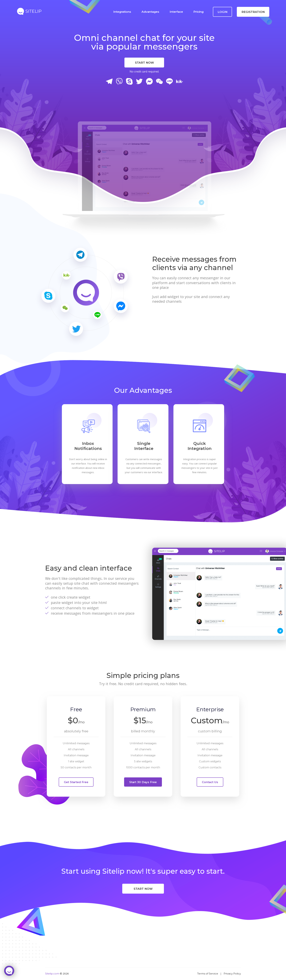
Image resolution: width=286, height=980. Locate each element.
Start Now (144, 63)
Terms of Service (208, 974)
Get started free (76, 782)
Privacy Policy (232, 974)
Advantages (150, 12)
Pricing (198, 12)
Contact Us (210, 782)
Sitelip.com (52, 974)
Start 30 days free (143, 782)
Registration (253, 12)
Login (223, 12)
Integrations (122, 12)
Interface (176, 12)
